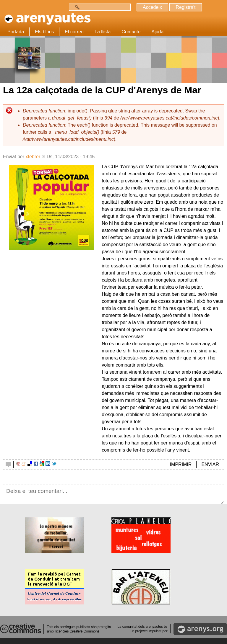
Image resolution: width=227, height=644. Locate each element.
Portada (16, 32)
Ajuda (157, 32)
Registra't (185, 7)
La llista (103, 32)
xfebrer (33, 157)
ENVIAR (210, 464)
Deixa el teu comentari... (113, 494)
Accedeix (152, 7)
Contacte (131, 32)
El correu (74, 32)
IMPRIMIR (181, 464)
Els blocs (44, 32)
